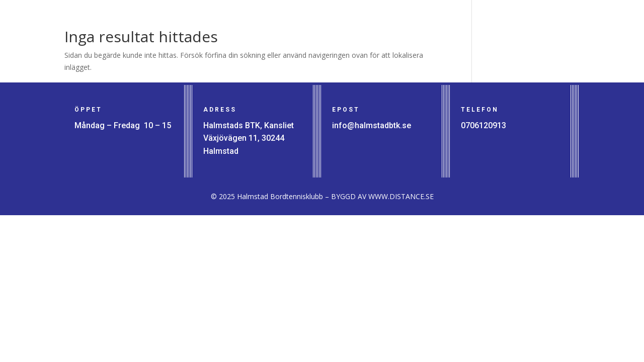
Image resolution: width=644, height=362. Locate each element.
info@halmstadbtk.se (372, 125)
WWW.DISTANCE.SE (401, 196)
